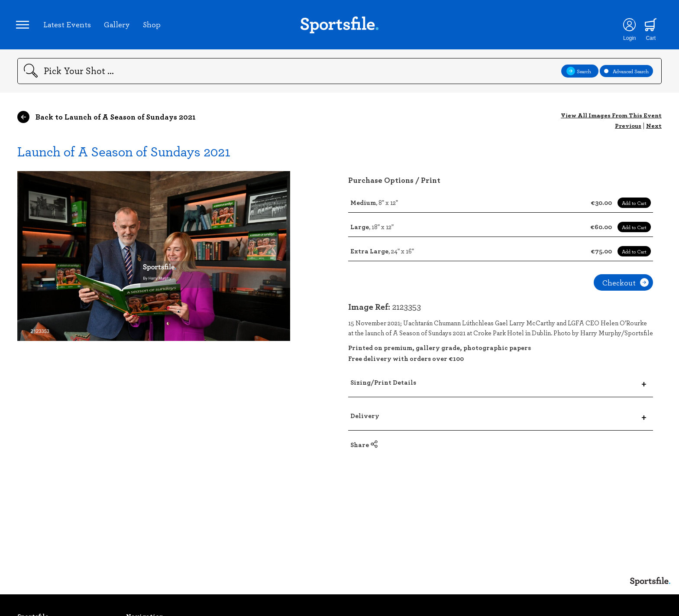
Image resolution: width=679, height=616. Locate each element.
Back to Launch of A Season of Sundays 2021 (107, 120)
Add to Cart (634, 205)
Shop (153, 26)
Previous (628, 128)
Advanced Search (626, 74)
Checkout (626, 285)
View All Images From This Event (611, 118)
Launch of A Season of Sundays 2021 (124, 154)
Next (654, 128)
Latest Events (68, 26)
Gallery (118, 26)
